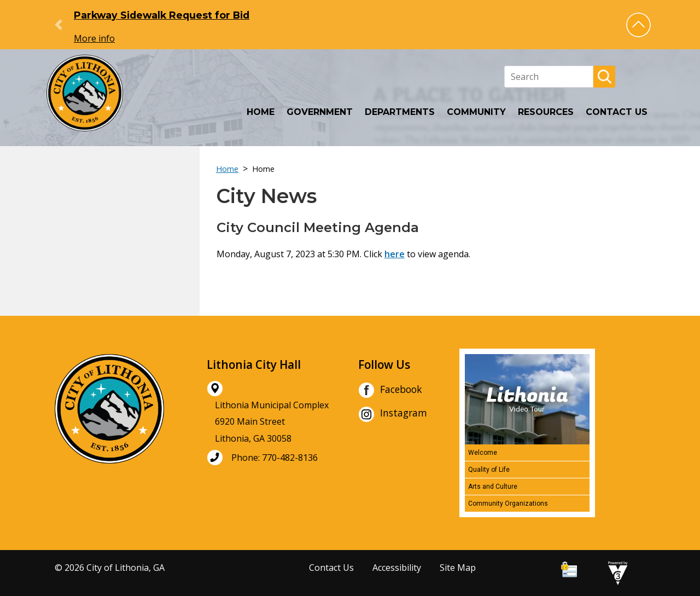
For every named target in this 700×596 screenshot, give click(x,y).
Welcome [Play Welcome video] (483, 453)
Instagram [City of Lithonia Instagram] (393, 414)
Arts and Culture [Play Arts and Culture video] (493, 487)
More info (94, 38)
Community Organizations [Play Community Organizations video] (508, 504)
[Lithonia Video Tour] (527, 399)
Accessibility (397, 568)
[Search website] (549, 77)
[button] (638, 25)
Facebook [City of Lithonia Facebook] (390, 390)
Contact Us (617, 112)
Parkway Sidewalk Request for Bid (162, 15)
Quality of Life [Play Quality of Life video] (489, 470)
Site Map (458, 568)
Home (261, 112)
